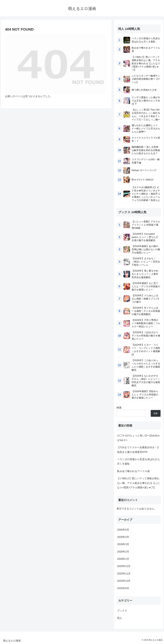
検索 (119, 408)
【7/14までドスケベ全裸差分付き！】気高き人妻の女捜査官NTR (138, 450)
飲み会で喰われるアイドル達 (133, 471)
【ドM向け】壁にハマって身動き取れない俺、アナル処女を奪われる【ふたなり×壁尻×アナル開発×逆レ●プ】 (138, 483)
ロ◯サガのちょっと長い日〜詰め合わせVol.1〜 (138, 438)
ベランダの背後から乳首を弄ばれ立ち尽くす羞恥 (138, 462)
